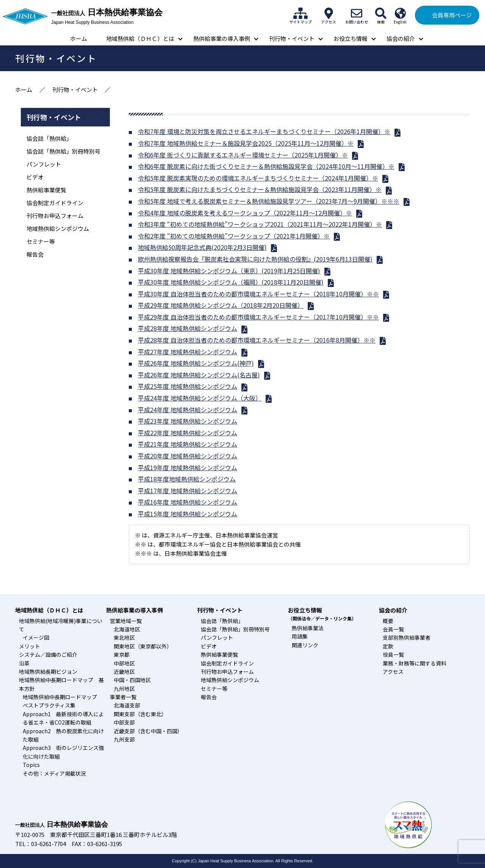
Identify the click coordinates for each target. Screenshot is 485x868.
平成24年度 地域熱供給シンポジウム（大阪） (200, 398)
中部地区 (124, 663)
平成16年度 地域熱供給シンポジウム (188, 502)
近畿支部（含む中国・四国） (148, 731)
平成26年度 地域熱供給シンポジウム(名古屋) (199, 375)
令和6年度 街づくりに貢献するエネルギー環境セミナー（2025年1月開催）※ (243, 155)
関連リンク (305, 645)
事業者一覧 (123, 697)
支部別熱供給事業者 (407, 637)
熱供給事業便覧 (46, 190)
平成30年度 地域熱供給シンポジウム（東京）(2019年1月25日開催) (229, 271)
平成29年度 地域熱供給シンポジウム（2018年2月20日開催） (221, 305)
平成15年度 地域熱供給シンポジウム (188, 514)
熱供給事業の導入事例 (222, 38)
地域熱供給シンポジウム (58, 228)
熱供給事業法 (308, 628)
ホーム (79, 38)
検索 (381, 13)
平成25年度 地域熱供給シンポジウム (188, 386)
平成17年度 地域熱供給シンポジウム (188, 491)
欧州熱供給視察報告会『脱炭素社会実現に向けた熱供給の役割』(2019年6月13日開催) (255, 259)
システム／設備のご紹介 (48, 655)
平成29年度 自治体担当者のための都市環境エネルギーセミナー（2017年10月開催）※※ (258, 317)
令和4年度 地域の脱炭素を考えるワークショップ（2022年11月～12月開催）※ (245, 213)
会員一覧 (393, 629)
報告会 (35, 254)
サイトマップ (300, 13)
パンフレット (44, 164)
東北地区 (124, 637)
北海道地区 (127, 629)
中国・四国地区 (132, 680)
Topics (31, 765)
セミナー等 (41, 241)
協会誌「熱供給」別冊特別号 (63, 151)
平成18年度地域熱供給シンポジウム (187, 479)
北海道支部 (127, 705)
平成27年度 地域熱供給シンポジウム (188, 352)
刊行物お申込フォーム (55, 216)
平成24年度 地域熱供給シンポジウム (188, 410)
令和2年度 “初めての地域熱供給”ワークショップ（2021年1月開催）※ (234, 236)
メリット (30, 646)
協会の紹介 (401, 38)
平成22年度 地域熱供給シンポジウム (188, 433)
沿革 (24, 663)
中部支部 (124, 722)
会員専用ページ (452, 15)
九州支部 (124, 739)
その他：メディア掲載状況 (54, 773)
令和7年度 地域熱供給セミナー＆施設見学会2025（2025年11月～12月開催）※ (246, 143)
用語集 (300, 636)
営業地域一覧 (126, 621)
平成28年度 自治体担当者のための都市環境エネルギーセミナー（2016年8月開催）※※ (257, 340)
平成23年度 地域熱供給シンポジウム (188, 421)
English (400, 13)
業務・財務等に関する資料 (415, 663)
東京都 (122, 655)
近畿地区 (124, 672)
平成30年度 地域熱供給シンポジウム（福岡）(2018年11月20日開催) (231, 282)
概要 (388, 621)
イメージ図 (36, 637)
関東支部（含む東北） (140, 714)
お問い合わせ (357, 13)
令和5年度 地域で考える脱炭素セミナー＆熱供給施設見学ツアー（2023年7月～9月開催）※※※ (269, 201)
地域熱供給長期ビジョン (48, 672)
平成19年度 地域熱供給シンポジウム (188, 468)
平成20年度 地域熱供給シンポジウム (188, 456)
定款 (388, 646)
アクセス (329, 13)
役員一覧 (393, 655)
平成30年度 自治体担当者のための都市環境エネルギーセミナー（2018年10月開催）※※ (258, 294)
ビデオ (35, 177)
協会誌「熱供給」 (49, 138)
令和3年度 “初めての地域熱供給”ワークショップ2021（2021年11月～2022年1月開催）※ (260, 224)
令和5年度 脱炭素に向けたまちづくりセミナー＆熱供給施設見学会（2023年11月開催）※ (260, 189)
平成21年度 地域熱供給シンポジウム (188, 444)
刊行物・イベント (292, 38)
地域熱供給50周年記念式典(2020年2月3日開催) (202, 247)
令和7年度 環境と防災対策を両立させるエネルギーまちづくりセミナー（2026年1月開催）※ (264, 131)
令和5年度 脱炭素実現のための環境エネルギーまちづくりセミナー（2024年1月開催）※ (258, 178)
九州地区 (124, 689)
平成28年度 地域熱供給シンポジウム (188, 328)
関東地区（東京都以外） (143, 646)
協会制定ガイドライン (55, 203)
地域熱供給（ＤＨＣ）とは (140, 38)
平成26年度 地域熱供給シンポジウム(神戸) (196, 363)
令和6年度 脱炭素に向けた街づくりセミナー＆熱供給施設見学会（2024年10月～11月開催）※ (266, 166)
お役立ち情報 (350, 38)
